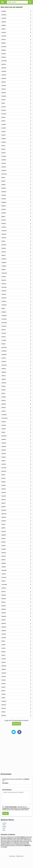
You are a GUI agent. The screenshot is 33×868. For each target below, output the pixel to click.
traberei (4, 500)
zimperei (4, 15)
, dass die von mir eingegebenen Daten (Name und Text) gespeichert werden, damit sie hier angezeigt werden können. (16, 808)
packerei (4, 11)
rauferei (4, 131)
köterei (3, 393)
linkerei (3, 255)
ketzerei (4, 57)
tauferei (4, 531)
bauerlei (4, 199)
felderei (4, 482)
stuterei (4, 485)
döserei (4, 592)
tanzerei (4, 496)
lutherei (4, 330)
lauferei (4, 400)
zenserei (4, 85)
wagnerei (4, 354)
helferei (4, 712)
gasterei (4, 521)
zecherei (4, 75)
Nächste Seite (16, 724)
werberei (4, 245)
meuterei (4, 326)
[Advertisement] (16, 755)
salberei (4, 669)
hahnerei (4, 666)
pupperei (4, 202)
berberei (4, 553)
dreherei (4, 599)
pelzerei (4, 82)
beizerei (4, 556)
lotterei (3, 241)
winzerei (4, 333)
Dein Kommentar (7, 790)
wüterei (4, 386)
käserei (3, 344)
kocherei (4, 96)
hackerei (4, 701)
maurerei (4, 291)
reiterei (3, 655)
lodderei (4, 248)
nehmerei (4, 365)
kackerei (4, 213)
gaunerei (4, 514)
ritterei (3, 641)
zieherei (4, 89)
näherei (4, 376)
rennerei (4, 659)
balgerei (4, 563)
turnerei (4, 107)
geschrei (4, 471)
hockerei (4, 156)
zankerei (4, 227)
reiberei (4, 684)
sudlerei (4, 464)
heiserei (4, 676)
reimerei (4, 638)
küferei (3, 432)
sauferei (4, 634)
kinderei (4, 54)
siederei (4, 567)
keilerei (3, 181)
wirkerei (4, 408)
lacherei (4, 422)
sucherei (4, 468)
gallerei (3, 528)
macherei (4, 305)
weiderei (4, 284)
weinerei (4, 238)
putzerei (4, 209)
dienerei (4, 606)
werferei (4, 252)
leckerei (4, 337)
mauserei (4, 287)
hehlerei (4, 595)
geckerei (4, 510)
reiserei (4, 648)
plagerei (4, 25)
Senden (5, 813)
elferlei (3, 146)
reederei (4, 167)
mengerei (4, 315)
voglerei (4, 379)
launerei (4, 397)
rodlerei (4, 694)
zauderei (4, 71)
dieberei (4, 609)
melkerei (4, 301)
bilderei (3, 652)
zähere (4, 827)
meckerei (4, 231)
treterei (3, 687)
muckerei (4, 415)
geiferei (4, 507)
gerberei (4, 450)
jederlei (3, 149)
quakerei (4, 170)
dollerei (4, 602)
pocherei (4, 36)
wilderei (4, 269)
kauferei (4, 188)
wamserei (4, 323)
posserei (4, 47)
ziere (4, 828)
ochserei (4, 383)
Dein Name (5, 783)
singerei (4, 549)
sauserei (4, 673)
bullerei (3, 620)
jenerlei (3, 153)
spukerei (4, 616)
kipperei (4, 50)
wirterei (4, 411)
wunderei (4, 351)
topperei (4, 517)
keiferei (3, 185)
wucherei (4, 436)
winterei (4, 277)
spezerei (4, 627)
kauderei (4, 192)
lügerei (3, 308)
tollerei (3, 524)
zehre (4, 830)
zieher (4, 825)
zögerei (4, 29)
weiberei (4, 312)
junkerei (4, 220)
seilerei (3, 581)
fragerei (4, 457)
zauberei (4, 68)
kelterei (3, 117)
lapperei (4, 404)
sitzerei (3, 546)
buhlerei (4, 623)
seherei (4, 823)
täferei (3, 103)
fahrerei (4, 489)
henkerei (4, 446)
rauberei (4, 128)
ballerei (3, 560)
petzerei (4, 93)
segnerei (4, 630)
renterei (4, 662)
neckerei (4, 361)
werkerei (4, 259)
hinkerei (4, 454)
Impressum (12, 856)
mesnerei (4, 319)
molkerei (4, 266)
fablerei (4, 538)
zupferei (4, 22)
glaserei (4, 715)
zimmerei (4, 61)
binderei (4, 588)
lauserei (4, 110)
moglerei (4, 262)
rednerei (4, 160)
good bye (4, 347)
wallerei (4, 429)
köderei (4, 390)
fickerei (3, 478)
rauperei (4, 142)
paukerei (4, 78)
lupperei (4, 280)
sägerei (4, 461)
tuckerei (4, 32)
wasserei (4, 298)
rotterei (3, 645)
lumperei (4, 234)
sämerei (4, 492)
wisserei (4, 425)
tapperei (4, 535)
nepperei (4, 372)
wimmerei (4, 273)
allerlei (3, 177)
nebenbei (4, 570)
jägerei (3, 216)
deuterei (4, 613)
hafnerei (4, 705)
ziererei (3, 100)
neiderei (4, 369)
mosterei (4, 340)
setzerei (4, 574)
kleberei (4, 43)
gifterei (3, 691)
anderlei (4, 195)
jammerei (4, 174)
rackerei (4, 124)
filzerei (3, 475)
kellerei (3, 121)
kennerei (4, 114)
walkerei (4, 439)
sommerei (4, 584)
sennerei (4, 577)
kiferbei (4, 542)
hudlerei (4, 139)
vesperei (4, 443)
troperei (4, 680)
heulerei (4, 163)
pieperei (4, 64)
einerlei (3, 135)
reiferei (3, 698)
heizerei (4, 708)
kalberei (4, 206)
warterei (4, 294)
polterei (4, 39)
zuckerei (4, 18)
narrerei (4, 358)
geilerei (3, 503)
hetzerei (4, 223)
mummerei (4, 418)
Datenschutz (20, 856)
